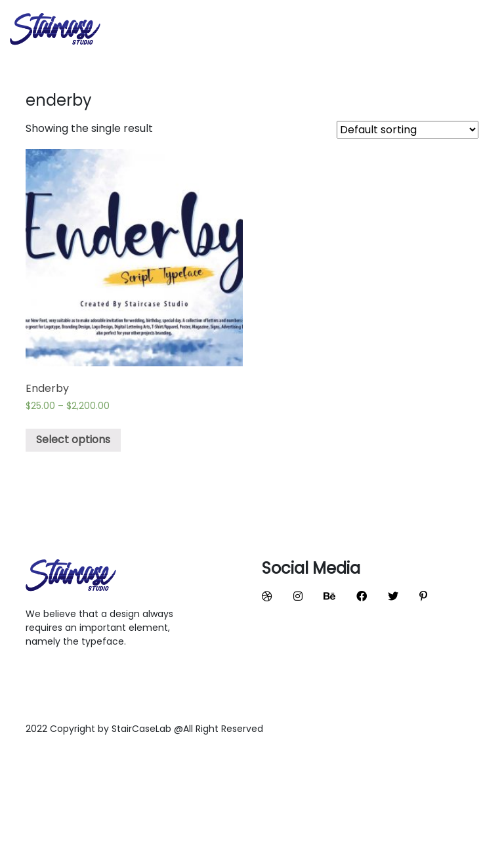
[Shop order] (408, 130)
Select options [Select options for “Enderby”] (73, 440)
